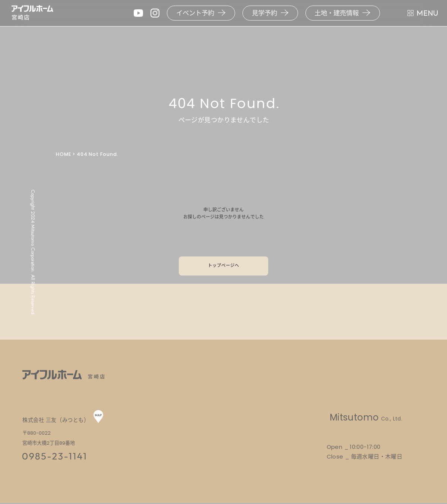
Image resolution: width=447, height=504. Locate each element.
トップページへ (223, 266)
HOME (64, 154)
